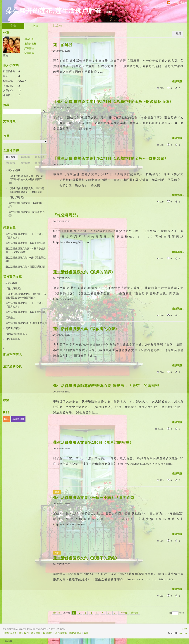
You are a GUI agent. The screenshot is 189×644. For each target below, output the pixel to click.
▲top (184, 629)
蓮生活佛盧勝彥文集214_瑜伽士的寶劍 (26, 323)
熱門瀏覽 (11, 163)
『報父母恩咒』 (67, 215)
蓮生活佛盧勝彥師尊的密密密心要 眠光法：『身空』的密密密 (106, 386)
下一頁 (124, 613)
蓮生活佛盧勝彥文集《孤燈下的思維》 (86, 558)
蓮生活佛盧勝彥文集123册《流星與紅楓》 (26, 259)
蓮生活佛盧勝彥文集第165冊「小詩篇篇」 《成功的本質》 (26, 250)
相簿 (35, 26)
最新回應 (25, 157)
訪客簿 (58, 26)
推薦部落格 (30, 44)
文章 (13, 26)
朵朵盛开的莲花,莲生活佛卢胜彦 (54, 10)
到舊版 (110, 12)
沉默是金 (10, 317)
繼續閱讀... (178, 81)
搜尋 (44, 111)
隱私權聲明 (75, 633)
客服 (86, 633)
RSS (7, 419)
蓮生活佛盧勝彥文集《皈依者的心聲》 (86, 329)
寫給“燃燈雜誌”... (15, 328)
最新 (178, 33)
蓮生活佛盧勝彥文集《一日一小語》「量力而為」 (96, 498)
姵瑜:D (7, 55)
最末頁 (135, 613)
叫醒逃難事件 (13, 339)
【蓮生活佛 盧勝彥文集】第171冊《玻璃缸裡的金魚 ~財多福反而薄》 (113, 102)
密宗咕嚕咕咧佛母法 (16, 334)
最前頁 (57, 613)
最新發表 (11, 157)
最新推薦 (40, 157)
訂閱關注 (29, 48)
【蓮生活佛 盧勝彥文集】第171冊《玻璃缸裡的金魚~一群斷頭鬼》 (111, 158)
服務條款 (48, 633)
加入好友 (29, 39)
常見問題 (36, 633)
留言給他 (29, 53)
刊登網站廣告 (9, 633)
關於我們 (24, 633)
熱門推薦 (40, 163)
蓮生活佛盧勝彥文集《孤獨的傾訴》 (84, 272)
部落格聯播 (18, 419)
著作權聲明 (61, 633)
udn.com (183, 633)
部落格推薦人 (13, 354)
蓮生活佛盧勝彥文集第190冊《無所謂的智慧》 (93, 442)
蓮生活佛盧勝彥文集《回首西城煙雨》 (26, 267)
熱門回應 (25, 163)
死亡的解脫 (63, 45)
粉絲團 (9, 641)
